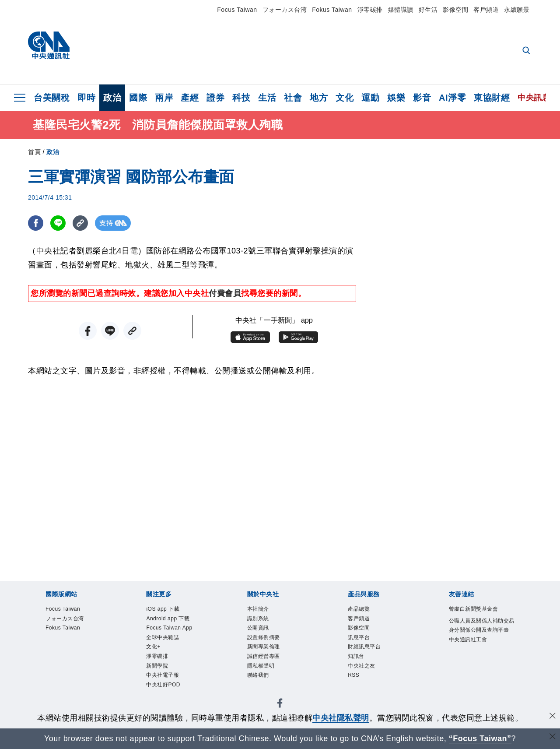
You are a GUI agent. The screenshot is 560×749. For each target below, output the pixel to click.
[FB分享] (36, 223)
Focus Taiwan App (171, 629)
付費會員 (225, 293)
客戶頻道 (486, 10)
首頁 (34, 152)
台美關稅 (52, 98)
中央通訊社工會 (470, 651)
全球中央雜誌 (164, 639)
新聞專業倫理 (265, 649)
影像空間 (455, 10)
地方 (319, 98)
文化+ (154, 649)
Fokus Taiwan (332, 10)
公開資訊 (259, 629)
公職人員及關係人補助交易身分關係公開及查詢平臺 (481, 631)
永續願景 (517, 10)
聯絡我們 (259, 679)
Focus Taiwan (237, 10)
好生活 (428, 10)
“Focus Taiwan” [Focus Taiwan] (480, 738)
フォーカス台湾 (285, 10)
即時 (86, 98)
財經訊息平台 (366, 649)
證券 (215, 98)
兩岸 (164, 98)
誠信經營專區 (265, 659)
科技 (241, 98)
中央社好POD (164, 689)
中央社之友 (363, 669)
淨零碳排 (370, 10)
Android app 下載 (169, 619)
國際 (138, 98)
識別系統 (259, 619)
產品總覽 (360, 609)
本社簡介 (259, 609)
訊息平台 (360, 639)
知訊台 (357, 659)
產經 (190, 98)
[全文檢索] (527, 51)
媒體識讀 (401, 10)
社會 (293, 98)
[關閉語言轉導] (553, 737)
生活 (267, 98)
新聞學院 (158, 669)
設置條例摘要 (265, 639)
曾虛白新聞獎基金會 (476, 609)
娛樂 (396, 98)
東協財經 (492, 98)
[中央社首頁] (49, 47)
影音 (422, 98)
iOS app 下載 (164, 609)
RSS (354, 679)
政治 (112, 98)
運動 (370, 98)
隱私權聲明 (262, 669)
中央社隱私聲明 (341, 718)
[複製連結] (80, 223)
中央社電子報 (164, 679)
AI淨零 (452, 98)
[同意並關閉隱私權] (553, 717)
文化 (345, 98)
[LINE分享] (58, 223)
